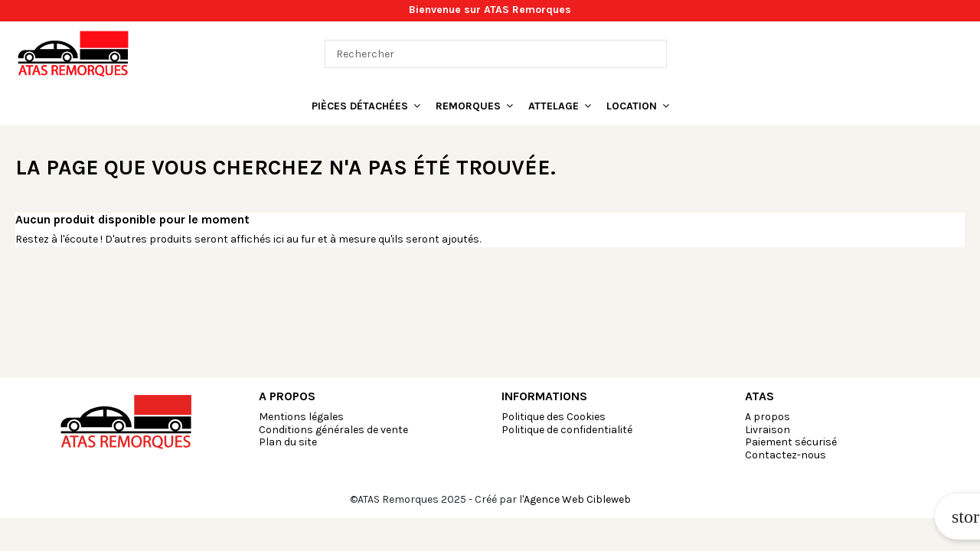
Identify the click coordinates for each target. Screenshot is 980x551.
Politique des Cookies (554, 417)
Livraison (768, 430)
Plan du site (288, 442)
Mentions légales (301, 417)
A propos (768, 417)
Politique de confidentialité (567, 430)
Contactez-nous (786, 455)
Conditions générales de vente (333, 430)
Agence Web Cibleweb (577, 499)
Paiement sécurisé (791, 442)
